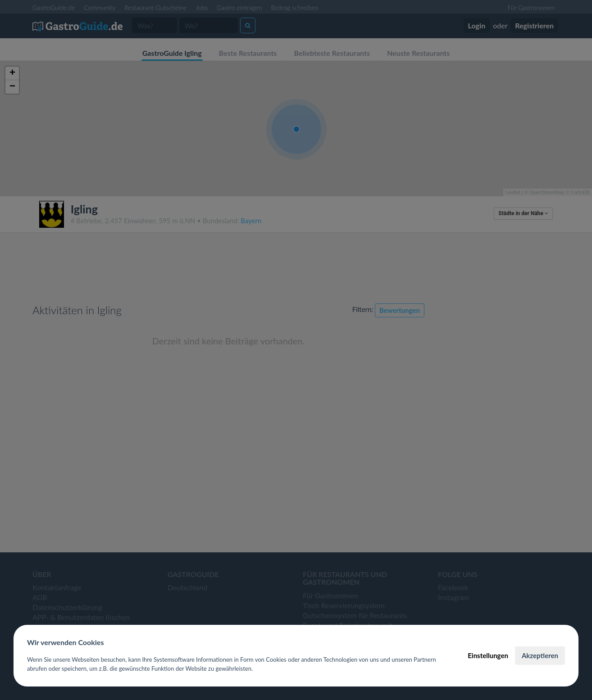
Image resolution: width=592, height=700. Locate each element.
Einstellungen (488, 655)
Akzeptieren (540, 655)
